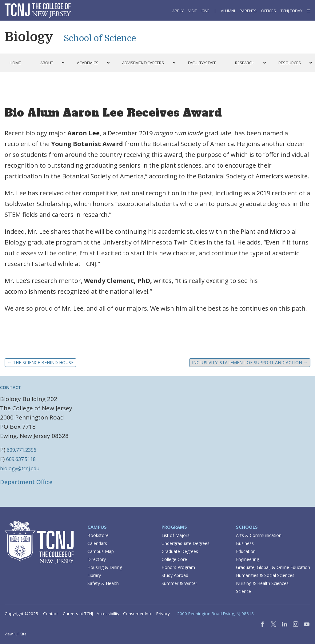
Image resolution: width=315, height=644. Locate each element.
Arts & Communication (259, 535)
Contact (50, 614)
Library (94, 575)
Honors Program (178, 567)
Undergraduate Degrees (185, 543)
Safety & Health (103, 583)
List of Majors (175, 535)
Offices (269, 11)
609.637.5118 (21, 459)
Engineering (247, 559)
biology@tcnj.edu (20, 468)
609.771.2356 (22, 450)
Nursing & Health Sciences (262, 583)
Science (243, 591)
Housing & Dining (105, 567)
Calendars (97, 543)
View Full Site (16, 634)
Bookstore (98, 535)
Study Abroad (175, 575)
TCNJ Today (291, 11)
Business (245, 543)
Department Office (26, 482)
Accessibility (108, 614)
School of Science (100, 38)
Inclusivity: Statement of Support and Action (250, 362)
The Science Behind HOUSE (40, 362)
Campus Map (101, 551)
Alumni (228, 11)
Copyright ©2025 (21, 614)
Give (205, 11)
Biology (29, 37)
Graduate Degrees (180, 551)
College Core (174, 559)
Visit (193, 11)
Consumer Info (138, 614)
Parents (248, 11)
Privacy (163, 614)
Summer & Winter (179, 583)
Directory (97, 559)
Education (246, 551)
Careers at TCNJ (78, 614)
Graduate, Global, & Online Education (273, 567)
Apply (178, 11)
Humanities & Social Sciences (265, 575)
